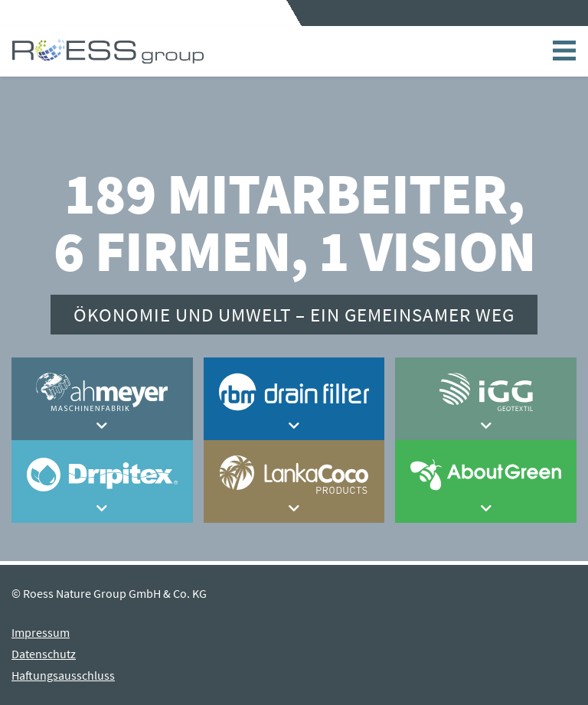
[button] (102, 426)
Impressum (41, 632)
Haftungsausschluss (63, 675)
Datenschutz (44, 654)
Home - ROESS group (108, 51)
